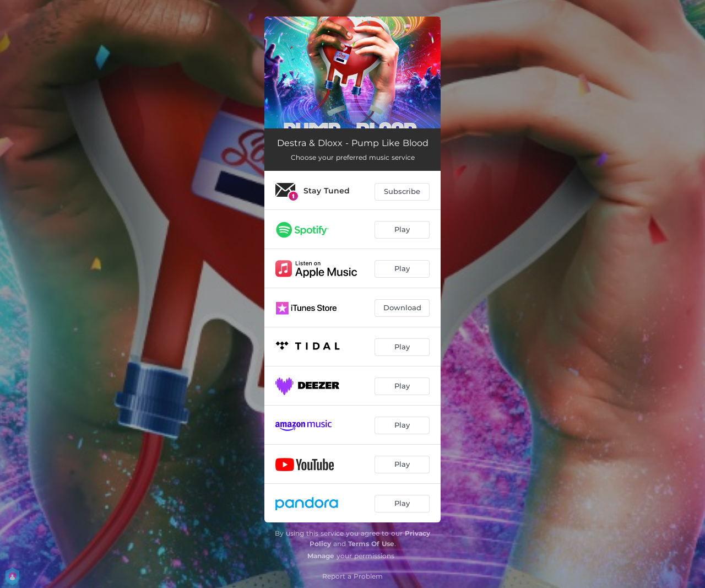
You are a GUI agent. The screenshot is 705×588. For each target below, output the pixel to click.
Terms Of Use (371, 544)
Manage (321, 556)
